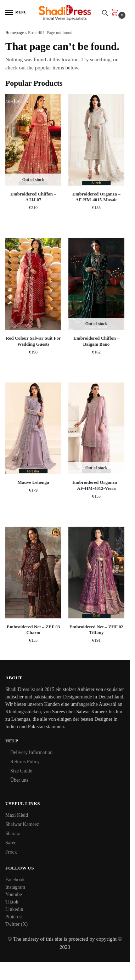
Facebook (15, 880)
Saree (11, 843)
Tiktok (12, 902)
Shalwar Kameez (22, 824)
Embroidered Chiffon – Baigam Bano (96, 341)
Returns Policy (25, 762)
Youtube (14, 894)
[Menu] (16, 13)
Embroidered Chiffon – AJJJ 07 (33, 197)
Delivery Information (31, 752)
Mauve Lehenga (33, 482)
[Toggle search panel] (105, 13)
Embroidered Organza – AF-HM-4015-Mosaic (96, 197)
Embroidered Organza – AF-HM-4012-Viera (96, 485)
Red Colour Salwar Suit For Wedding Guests (33, 341)
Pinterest (14, 917)
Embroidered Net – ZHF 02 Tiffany (96, 630)
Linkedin (14, 909)
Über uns (19, 780)
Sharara (13, 834)
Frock (11, 852)
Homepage (15, 33)
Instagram (15, 887)
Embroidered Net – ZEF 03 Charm (33, 630)
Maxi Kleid (17, 815)
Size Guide (21, 771)
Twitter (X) (16, 924)
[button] (116, 13)
